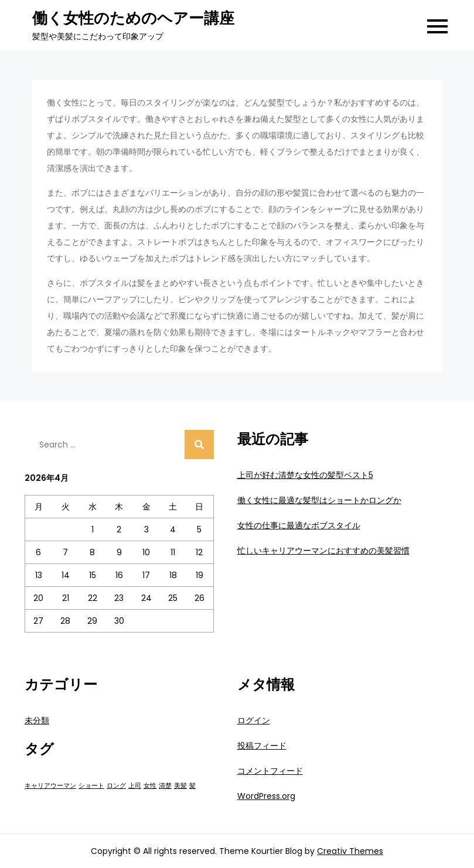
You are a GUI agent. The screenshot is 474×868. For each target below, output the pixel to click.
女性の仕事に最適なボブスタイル (299, 525)
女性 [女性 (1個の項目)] (150, 786)
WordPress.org (266, 796)
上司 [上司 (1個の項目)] (135, 786)
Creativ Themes (350, 851)
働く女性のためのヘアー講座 (133, 18)
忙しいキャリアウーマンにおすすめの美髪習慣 (323, 551)
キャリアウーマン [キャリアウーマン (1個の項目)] (50, 786)
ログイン (254, 720)
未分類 (37, 720)
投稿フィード (262, 746)
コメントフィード (270, 771)
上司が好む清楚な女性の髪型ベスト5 (305, 475)
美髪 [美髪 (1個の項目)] (180, 786)
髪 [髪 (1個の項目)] (192, 786)
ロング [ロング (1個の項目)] (116, 786)
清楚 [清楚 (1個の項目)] (165, 786)
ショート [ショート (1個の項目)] (91, 786)
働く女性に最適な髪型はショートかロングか (319, 500)
